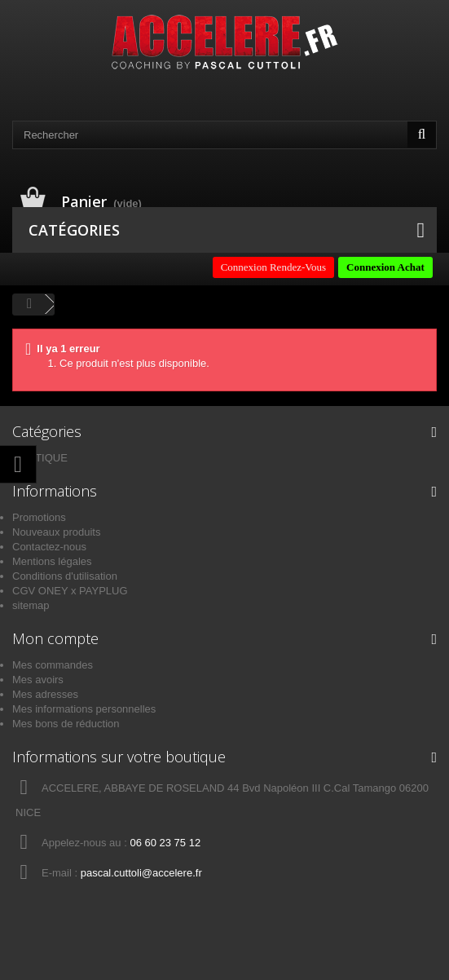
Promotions (39, 517)
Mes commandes (53, 665)
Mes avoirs (38, 680)
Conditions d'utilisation (65, 576)
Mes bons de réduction (66, 724)
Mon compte (55, 638)
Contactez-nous (49, 547)
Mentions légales (52, 561)
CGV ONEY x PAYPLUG (70, 591)
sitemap (31, 605)
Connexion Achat (385, 267)
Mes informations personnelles (84, 709)
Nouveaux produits (56, 532)
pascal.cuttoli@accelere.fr (141, 873)
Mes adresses (45, 694)
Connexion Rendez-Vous (273, 267)
